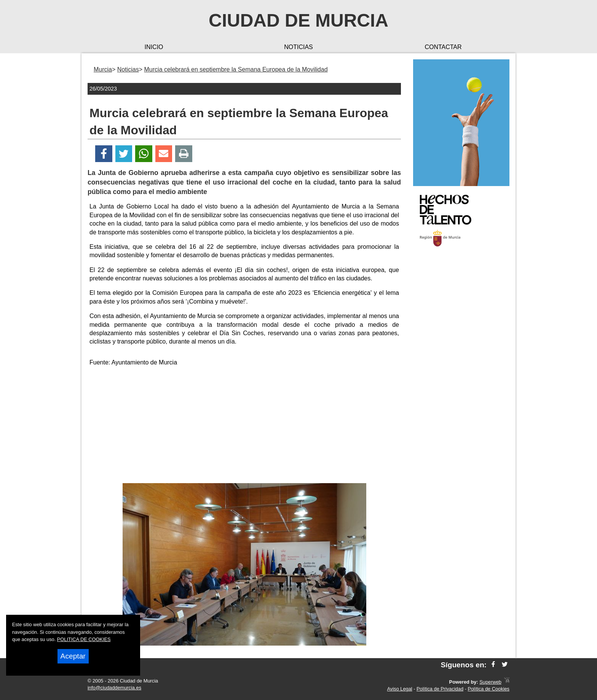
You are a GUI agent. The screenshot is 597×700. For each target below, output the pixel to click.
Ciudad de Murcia (298, 20)
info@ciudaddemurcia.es (114, 688)
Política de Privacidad (440, 689)
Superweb (490, 682)
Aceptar (73, 656)
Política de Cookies (488, 689)
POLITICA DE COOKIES (84, 639)
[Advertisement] (244, 426)
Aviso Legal (400, 689)
